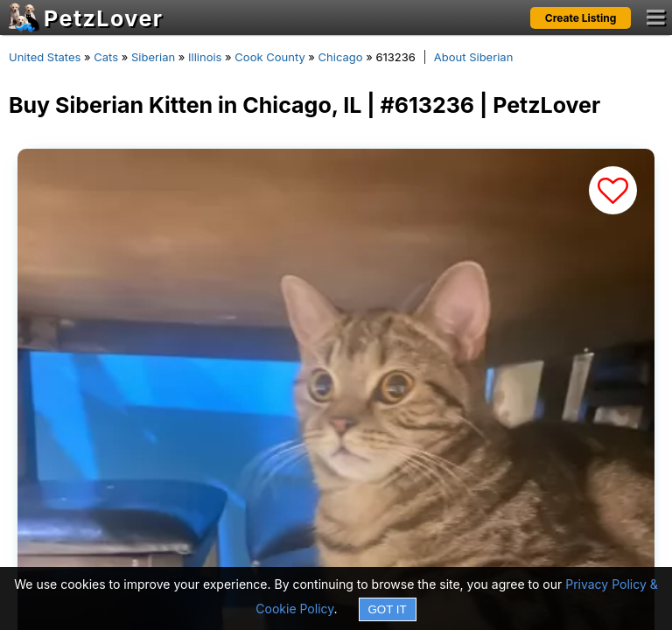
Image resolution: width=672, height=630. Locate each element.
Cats (106, 57)
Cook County (269, 57)
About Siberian (474, 57)
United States (45, 57)
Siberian (153, 57)
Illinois (205, 57)
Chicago (341, 57)
